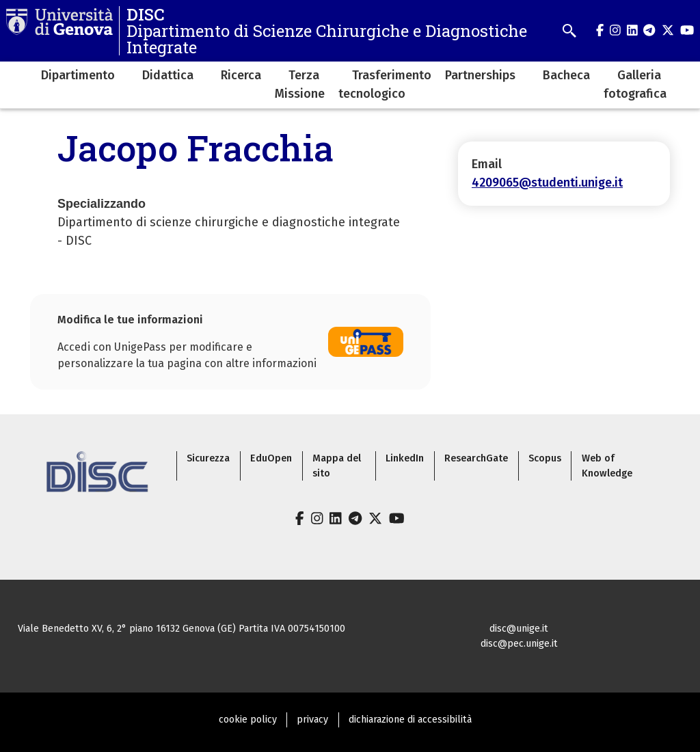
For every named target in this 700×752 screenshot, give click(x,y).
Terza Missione (300, 84)
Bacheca (566, 75)
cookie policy (248, 720)
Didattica (168, 75)
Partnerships (480, 75)
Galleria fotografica (635, 84)
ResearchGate (476, 458)
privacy (312, 720)
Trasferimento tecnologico (385, 84)
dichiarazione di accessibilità (410, 720)
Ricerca (241, 75)
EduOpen (271, 458)
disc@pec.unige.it (519, 644)
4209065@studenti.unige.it (547, 183)
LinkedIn (405, 458)
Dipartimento (78, 75)
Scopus (545, 458)
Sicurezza (208, 458)
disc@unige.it (519, 629)
